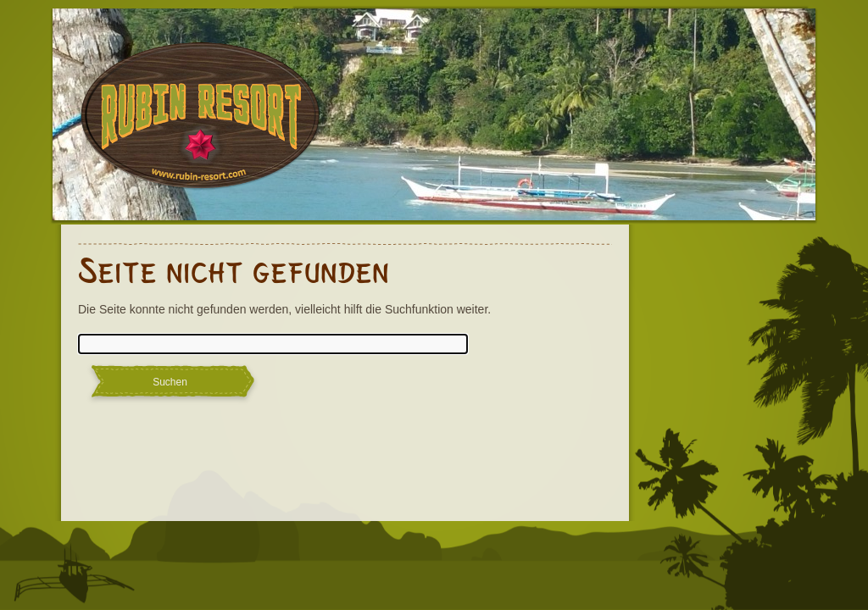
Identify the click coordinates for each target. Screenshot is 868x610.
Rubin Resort (201, 127)
